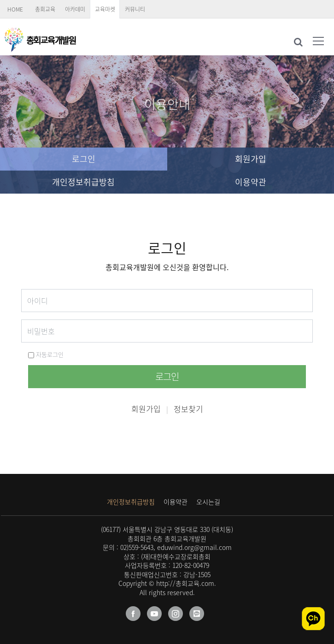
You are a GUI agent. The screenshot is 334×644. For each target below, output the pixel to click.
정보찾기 (188, 409)
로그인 (84, 159)
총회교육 (45, 9)
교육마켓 (105, 9)
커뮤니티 (135, 9)
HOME (15, 9)
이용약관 (251, 182)
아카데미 (75, 9)
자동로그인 (46, 354)
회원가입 (251, 159)
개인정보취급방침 (83, 182)
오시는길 (208, 502)
